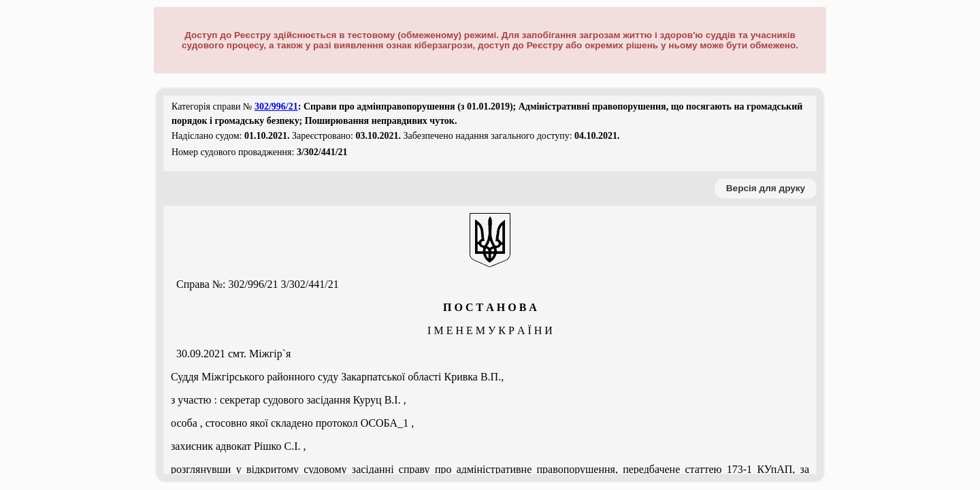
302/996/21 (276, 107)
